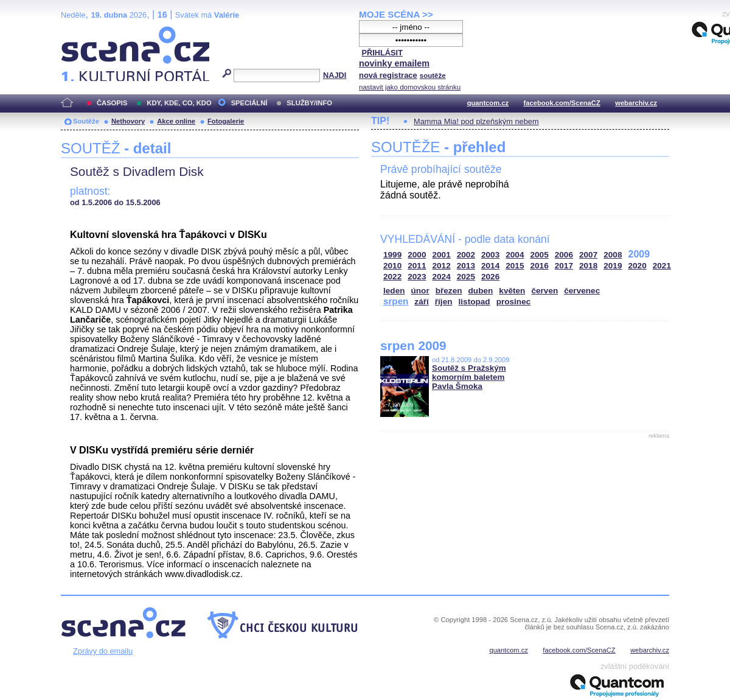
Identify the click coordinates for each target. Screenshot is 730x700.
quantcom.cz (488, 103)
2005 (540, 255)
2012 (442, 266)
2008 (613, 255)
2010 (392, 266)
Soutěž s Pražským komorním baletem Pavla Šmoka (469, 377)
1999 (392, 255)
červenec (582, 291)
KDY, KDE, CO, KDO (179, 103)
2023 (417, 277)
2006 (564, 255)
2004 (515, 255)
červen (544, 291)
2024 (442, 277)
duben (481, 291)
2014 (490, 266)
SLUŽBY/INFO (309, 103)
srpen (396, 301)
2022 (392, 277)
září (421, 302)
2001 (442, 255)
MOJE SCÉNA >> (396, 14)
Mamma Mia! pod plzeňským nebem (476, 121)
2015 (515, 266)
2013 (466, 266)
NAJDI (335, 75)
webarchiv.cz (636, 103)
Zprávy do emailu (103, 651)
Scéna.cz (82, 31)
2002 (466, 255)
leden (394, 291)
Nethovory (128, 121)
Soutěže (86, 121)
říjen (444, 302)
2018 (588, 266)
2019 (613, 266)
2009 (639, 254)
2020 (638, 266)
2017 (564, 266)
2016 (540, 266)
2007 (588, 255)
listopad (474, 302)
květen (512, 291)
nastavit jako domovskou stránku (410, 87)
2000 (417, 255)
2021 (662, 266)
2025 (466, 277)
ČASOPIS (112, 103)
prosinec (514, 302)
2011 (417, 266)
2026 (490, 277)
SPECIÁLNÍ (249, 103)
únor (420, 291)
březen (449, 291)
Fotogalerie (226, 121)
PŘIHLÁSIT (382, 53)
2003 (490, 255)
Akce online (176, 121)
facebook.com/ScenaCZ (562, 103)
